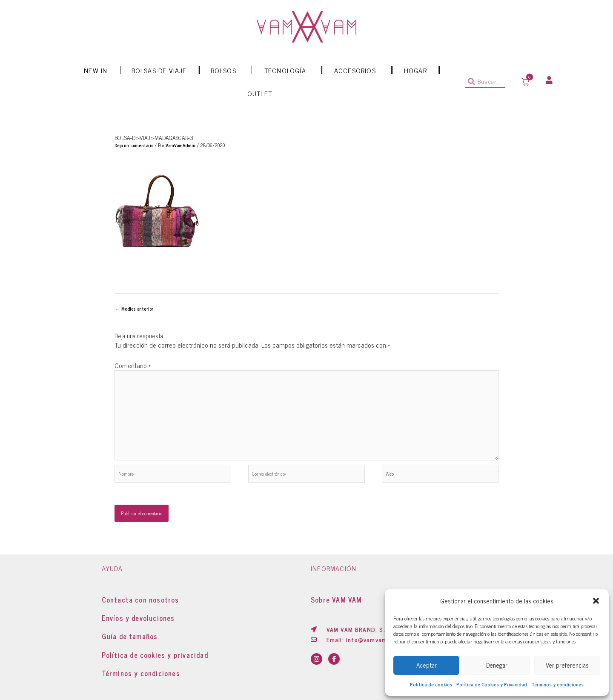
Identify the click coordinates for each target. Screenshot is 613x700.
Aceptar (427, 665)
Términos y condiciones (557, 684)
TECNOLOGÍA (287, 70)
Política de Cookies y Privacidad (492, 684)
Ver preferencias (567, 665)
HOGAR (415, 70)
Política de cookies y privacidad (155, 655)
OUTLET (260, 93)
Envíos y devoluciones (138, 618)
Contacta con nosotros (140, 600)
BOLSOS (226, 70)
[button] (596, 601)
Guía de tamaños (130, 636)
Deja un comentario (134, 145)
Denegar (497, 665)
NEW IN (96, 70)
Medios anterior (134, 309)
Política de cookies (431, 684)
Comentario (133, 365)
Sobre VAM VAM (337, 600)
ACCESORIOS (357, 70)
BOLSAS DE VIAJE (159, 70)
